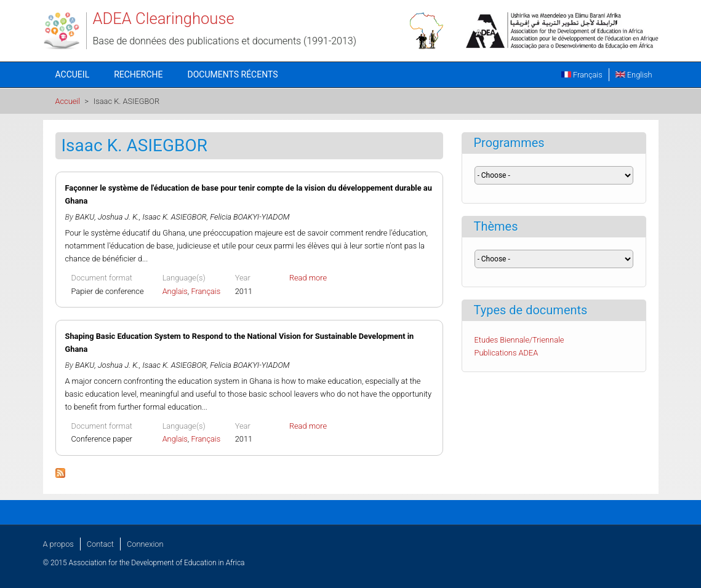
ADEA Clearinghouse (164, 18)
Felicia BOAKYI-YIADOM (250, 217)
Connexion (145, 544)
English (634, 75)
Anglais (175, 291)
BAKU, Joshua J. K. (107, 217)
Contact (100, 544)
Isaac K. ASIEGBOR (175, 217)
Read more (308, 278)
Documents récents (233, 74)
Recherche (138, 74)
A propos (58, 544)
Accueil (73, 74)
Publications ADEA (507, 353)
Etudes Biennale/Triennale (519, 340)
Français (582, 75)
